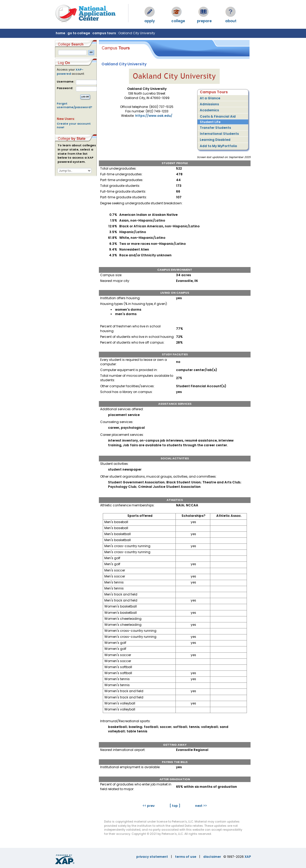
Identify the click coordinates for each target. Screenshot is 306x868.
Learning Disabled (215, 140)
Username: (66, 82)
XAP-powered (70, 72)
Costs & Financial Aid (218, 116)
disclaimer (212, 857)
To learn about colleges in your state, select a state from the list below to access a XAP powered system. (77, 154)
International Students (219, 134)
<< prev (149, 806)
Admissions (209, 104)
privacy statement (152, 857)
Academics (209, 110)
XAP (248, 857)
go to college (79, 33)
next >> (201, 806)
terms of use (186, 857)
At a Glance (210, 98)
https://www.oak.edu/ (154, 116)
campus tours (104, 33)
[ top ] (175, 806)
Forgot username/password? (75, 105)
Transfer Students (215, 128)
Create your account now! (74, 125)
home (60, 33)
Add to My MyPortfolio (218, 146)
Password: (65, 88)
